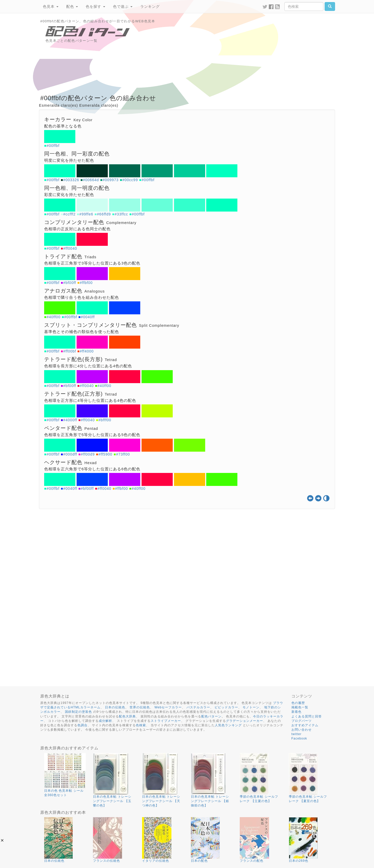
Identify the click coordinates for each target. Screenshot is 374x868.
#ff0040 (70, 248)
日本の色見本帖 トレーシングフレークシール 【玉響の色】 (112, 801)
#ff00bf (70, 351)
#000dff (70, 454)
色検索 (141, 725)
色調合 (82, 725)
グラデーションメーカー (245, 721)
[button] (2, 840)
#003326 (71, 180)
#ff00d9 (88, 454)
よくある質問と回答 (307, 716)
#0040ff (88, 317)
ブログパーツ (302, 721)
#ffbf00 (86, 283)
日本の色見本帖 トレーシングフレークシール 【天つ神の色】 (161, 801)
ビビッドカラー (226, 707)
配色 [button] (72, 6)
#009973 (111, 180)
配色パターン (211, 716)
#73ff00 (123, 454)
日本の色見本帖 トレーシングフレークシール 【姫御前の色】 (210, 801)
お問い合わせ (302, 730)
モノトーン (251, 707)
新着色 (296, 712)
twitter (296, 734)
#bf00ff (70, 283)
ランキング (150, 6)
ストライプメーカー (166, 721)
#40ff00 (53, 317)
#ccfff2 (69, 214)
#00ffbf (53, 146)
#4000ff (70, 420)
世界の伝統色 (140, 707)
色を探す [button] (95, 6)
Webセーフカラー (168, 707)
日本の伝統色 (115, 707)
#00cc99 (130, 180)
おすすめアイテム (305, 725)
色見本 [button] (51, 6)
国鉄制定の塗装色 (78, 712)
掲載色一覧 (300, 707)
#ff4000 (87, 351)
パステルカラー (198, 707)
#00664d (91, 180)
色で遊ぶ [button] (123, 6)
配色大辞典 (127, 716)
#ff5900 (105, 454)
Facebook (299, 738)
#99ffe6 (86, 214)
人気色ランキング (228, 725)
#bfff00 (105, 420)
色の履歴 (298, 703)
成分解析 (105, 721)
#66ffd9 (104, 214)
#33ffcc (121, 214)
